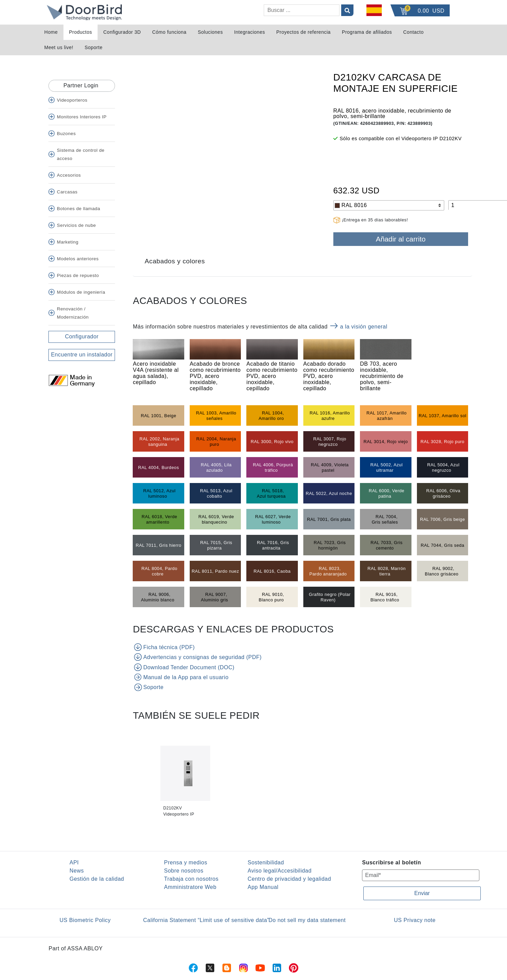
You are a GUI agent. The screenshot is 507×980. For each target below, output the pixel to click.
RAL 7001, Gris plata (329, 519)
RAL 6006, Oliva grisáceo (443, 493)
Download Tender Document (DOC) (184, 667)
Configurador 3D (122, 32)
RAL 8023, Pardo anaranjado (328, 571)
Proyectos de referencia (303, 32)
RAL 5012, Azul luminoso (160, 493)
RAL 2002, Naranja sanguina (160, 442)
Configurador (82, 337)
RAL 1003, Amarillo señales (216, 416)
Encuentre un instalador (82, 355)
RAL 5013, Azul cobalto (216, 493)
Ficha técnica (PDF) (164, 647)
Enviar (422, 893)
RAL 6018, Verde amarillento (160, 519)
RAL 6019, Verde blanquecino (216, 519)
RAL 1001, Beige (159, 416)
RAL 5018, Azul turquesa (271, 493)
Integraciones (250, 32)
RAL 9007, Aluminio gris (215, 597)
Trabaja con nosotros (191, 879)
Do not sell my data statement (307, 920)
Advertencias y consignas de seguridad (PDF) (198, 657)
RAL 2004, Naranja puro (216, 442)
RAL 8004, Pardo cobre (160, 571)
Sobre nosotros (184, 871)
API (74, 862)
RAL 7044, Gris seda (443, 545)
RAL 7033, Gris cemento (387, 545)
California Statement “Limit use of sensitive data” (206, 920)
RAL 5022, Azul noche (329, 493)
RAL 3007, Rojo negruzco (330, 442)
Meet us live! (59, 47)
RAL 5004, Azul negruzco (443, 467)
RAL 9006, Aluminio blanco (158, 597)
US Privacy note (415, 920)
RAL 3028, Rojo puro (443, 442)
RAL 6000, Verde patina (387, 493)
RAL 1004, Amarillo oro (271, 416)
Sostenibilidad (266, 862)
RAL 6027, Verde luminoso (273, 519)
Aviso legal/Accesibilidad (280, 871)
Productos (81, 32)
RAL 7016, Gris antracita (273, 545)
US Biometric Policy (85, 920)
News (77, 871)
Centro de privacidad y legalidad (289, 879)
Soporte (94, 47)
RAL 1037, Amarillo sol (443, 416)
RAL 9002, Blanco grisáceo (442, 571)
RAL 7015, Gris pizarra (216, 545)
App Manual (263, 887)
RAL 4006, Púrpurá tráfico (273, 467)
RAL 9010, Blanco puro (271, 597)
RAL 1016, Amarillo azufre (330, 416)
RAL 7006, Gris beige (443, 519)
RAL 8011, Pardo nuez (215, 571)
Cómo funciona (169, 32)
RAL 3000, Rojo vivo (272, 442)
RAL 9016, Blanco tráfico (385, 597)
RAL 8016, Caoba (272, 571)
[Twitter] (51, 391)
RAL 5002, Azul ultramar (387, 467)
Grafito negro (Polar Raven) (330, 597)
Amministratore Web (190, 887)
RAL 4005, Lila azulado (216, 467)
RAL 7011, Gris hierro (159, 545)
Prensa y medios (186, 862)
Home (51, 32)
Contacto (414, 32)
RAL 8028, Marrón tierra (387, 571)
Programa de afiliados (367, 32)
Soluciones (211, 32)
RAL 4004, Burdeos (159, 467)
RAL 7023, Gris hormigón (330, 545)
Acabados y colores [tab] (175, 261)
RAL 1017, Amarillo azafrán (387, 416)
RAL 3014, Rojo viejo (386, 442)
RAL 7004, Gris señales (385, 519)
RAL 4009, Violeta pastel (330, 467)
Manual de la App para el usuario (181, 677)
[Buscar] (302, 10)
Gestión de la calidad (97, 879)
